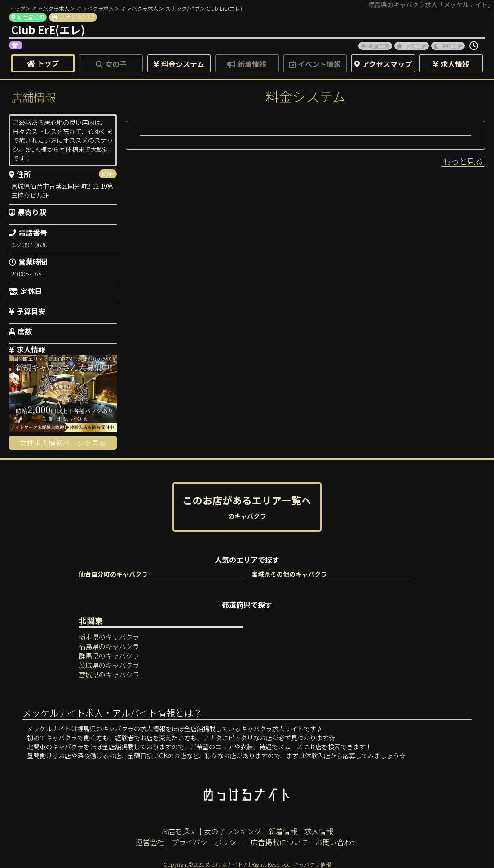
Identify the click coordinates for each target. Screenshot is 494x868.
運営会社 (150, 842)
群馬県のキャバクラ (109, 656)
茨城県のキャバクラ (109, 665)
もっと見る (463, 161)
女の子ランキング (233, 831)
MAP (108, 174)
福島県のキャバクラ (109, 646)
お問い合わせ (337, 842)
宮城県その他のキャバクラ (289, 574)
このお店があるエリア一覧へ (247, 507)
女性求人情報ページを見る (63, 443)
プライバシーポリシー (207, 842)
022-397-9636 (29, 245)
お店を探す (179, 831)
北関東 (91, 620)
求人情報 (319, 831)
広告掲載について (279, 842)
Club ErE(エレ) (224, 8)
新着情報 (283, 831)
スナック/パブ (183, 8)
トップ (17, 8)
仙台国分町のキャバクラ (113, 574)
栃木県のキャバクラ (109, 637)
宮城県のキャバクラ (109, 674)
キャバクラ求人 (51, 8)
